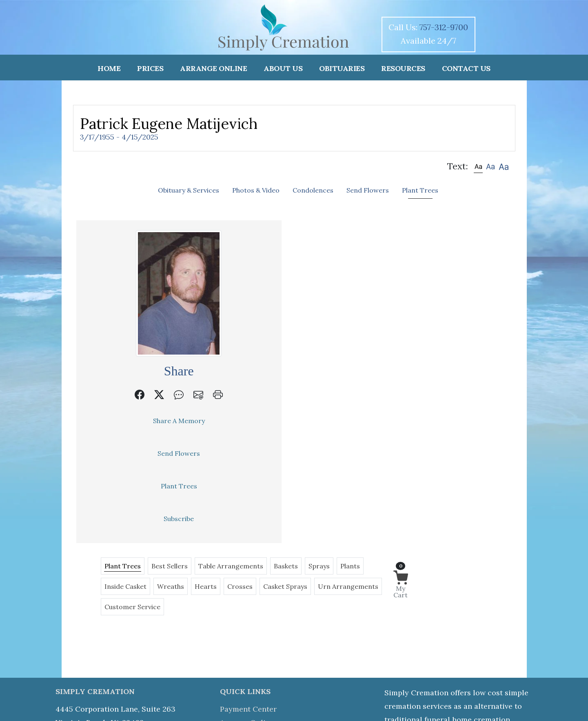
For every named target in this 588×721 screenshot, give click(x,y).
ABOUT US (283, 68)
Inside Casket (266, 259)
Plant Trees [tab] (420, 190)
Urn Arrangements (245, 280)
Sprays (430, 239)
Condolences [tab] (313, 190)
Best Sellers (280, 239)
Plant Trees (131, 486)
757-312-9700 (444, 27)
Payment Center (248, 601)
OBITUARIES (342, 68)
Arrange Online (247, 615)
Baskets (396, 239)
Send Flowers (131, 453)
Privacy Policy (245, 669)
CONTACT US (466, 68)
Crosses (381, 259)
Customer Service (314, 280)
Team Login (329, 708)
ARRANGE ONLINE (213, 68)
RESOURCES (403, 68)
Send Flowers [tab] (368, 190)
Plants (225, 259)
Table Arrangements (341, 239)
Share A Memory (131, 421)
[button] (478, 166)
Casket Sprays (426, 259)
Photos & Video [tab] (256, 190)
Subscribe (131, 519)
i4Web (375, 697)
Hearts (346, 259)
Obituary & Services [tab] (189, 190)
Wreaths (311, 259)
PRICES (150, 68)
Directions (239, 655)
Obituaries (239, 628)
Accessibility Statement (275, 708)
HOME (109, 68)
